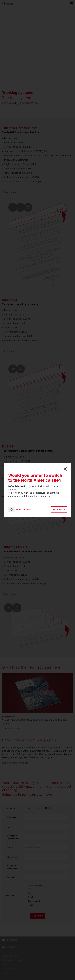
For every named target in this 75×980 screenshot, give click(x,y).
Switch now (59, 510)
